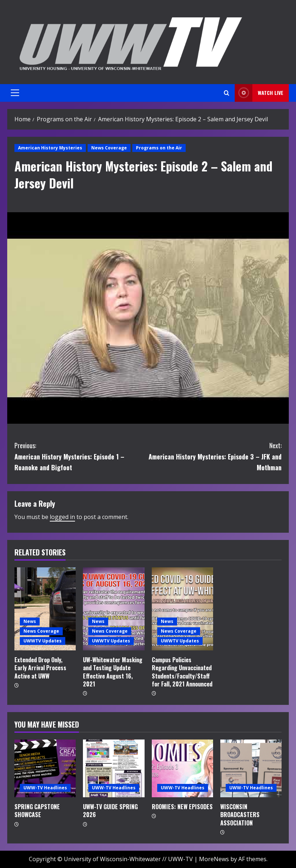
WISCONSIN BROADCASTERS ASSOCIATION (240, 815)
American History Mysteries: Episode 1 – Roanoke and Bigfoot (81, 456)
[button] (15, 93)
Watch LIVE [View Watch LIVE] (259, 93)
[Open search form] (227, 93)
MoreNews (214, 859)
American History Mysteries (50, 148)
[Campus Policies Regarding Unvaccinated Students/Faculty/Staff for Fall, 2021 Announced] (182, 609)
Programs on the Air (159, 148)
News (30, 621)
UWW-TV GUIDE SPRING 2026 (110, 811)
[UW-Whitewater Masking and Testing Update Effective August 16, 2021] (114, 609)
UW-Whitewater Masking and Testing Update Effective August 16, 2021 (113, 672)
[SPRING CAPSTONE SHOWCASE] (45, 768)
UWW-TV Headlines (45, 788)
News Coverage (109, 148)
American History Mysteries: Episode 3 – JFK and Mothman (215, 456)
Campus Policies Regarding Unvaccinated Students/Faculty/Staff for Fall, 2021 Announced (182, 672)
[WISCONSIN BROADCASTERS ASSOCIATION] (251, 768)
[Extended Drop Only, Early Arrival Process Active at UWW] (45, 609)
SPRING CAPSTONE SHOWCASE (37, 811)
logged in (62, 517)
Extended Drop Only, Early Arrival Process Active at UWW (40, 668)
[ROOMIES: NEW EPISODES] (182, 768)
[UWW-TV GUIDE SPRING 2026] (114, 768)
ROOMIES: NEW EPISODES (182, 807)
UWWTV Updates (43, 641)
